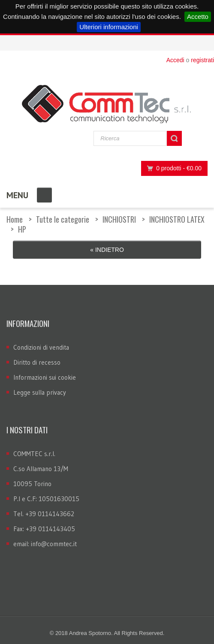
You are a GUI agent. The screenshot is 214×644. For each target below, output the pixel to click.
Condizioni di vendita (41, 347)
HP (22, 229)
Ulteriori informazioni (109, 27)
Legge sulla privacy (40, 392)
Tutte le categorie (63, 219)
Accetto (198, 17)
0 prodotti (172, 168)
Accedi (175, 60)
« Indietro (107, 250)
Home (15, 219)
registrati (202, 60)
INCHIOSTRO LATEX (177, 219)
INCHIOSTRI (119, 219)
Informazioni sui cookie (45, 377)
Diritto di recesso (37, 362)
